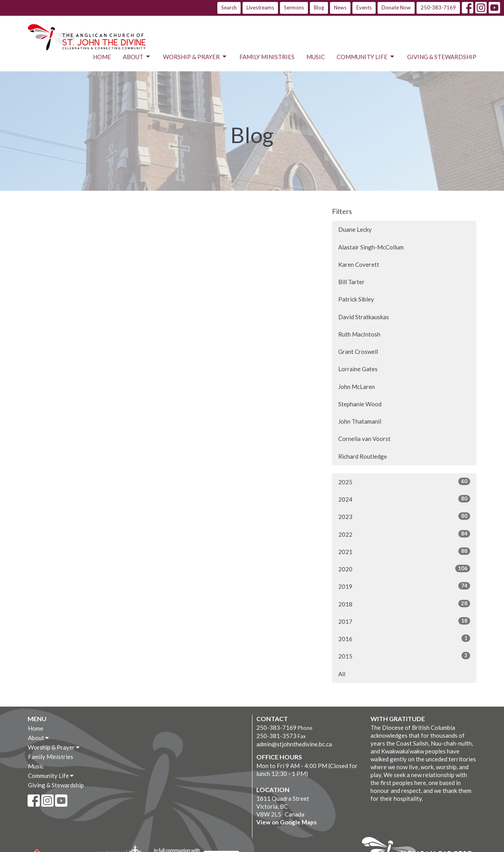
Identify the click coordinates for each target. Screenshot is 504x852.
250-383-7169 (438, 7)
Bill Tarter (351, 282)
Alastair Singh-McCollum (371, 247)
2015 (404, 656)
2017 (404, 621)
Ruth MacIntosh (359, 334)
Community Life (366, 57)
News (340, 7)
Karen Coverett (359, 264)
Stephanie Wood (360, 404)
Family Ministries (267, 57)
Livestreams (260, 7)
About (137, 57)
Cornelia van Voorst (364, 439)
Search (229, 7)
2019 (404, 586)
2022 (404, 534)
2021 (404, 551)
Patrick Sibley (356, 299)
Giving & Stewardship (442, 57)
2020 (404, 569)
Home (102, 57)
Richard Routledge (363, 456)
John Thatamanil (360, 421)
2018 (404, 604)
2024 (404, 499)
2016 (404, 638)
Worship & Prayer (195, 57)
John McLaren (357, 387)
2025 (404, 482)
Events (364, 7)
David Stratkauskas (364, 317)
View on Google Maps (286, 822)
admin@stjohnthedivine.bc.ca (294, 744)
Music (316, 57)
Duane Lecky (355, 229)
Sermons (294, 7)
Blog (319, 7)
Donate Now (396, 7)
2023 (404, 516)
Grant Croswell (358, 352)
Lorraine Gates (358, 369)
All (342, 674)
